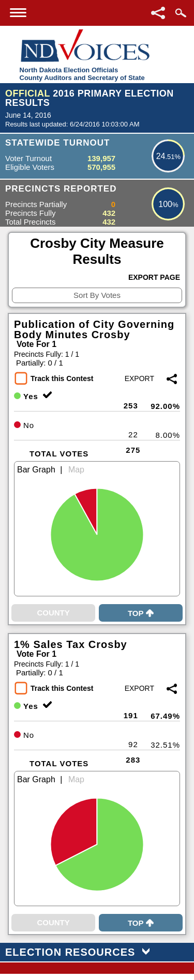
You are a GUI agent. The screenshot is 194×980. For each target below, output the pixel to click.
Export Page (154, 277)
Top (141, 613)
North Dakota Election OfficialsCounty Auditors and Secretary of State (82, 74)
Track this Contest (62, 378)
